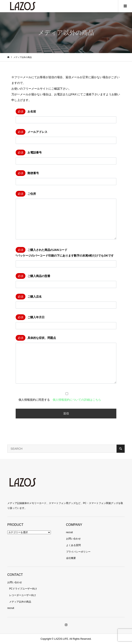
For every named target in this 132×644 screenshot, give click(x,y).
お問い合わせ (73, 539)
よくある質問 (73, 545)
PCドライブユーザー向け (23, 589)
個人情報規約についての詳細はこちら (77, 400)
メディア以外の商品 (20, 602)
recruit (69, 532)
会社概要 (71, 558)
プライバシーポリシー (78, 552)
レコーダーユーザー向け (23, 595)
